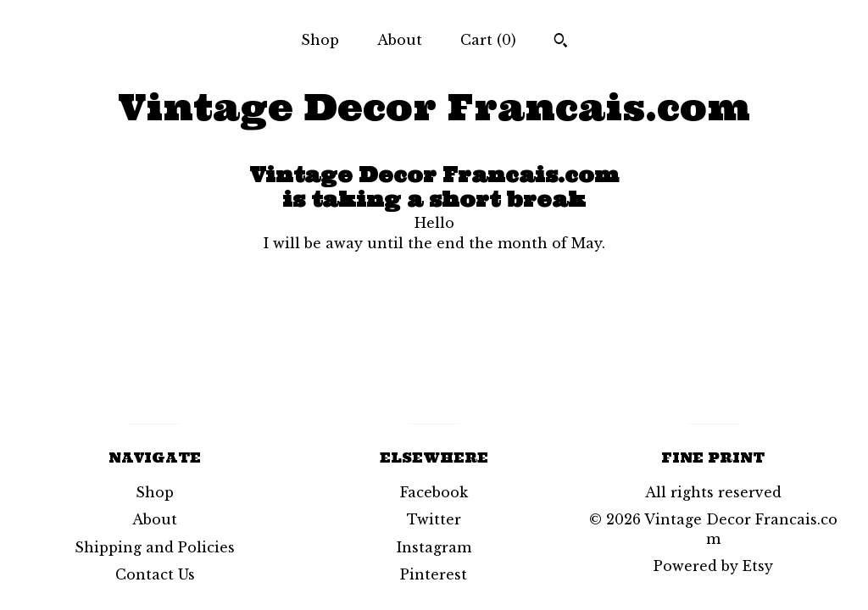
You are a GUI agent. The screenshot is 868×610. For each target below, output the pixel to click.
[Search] (561, 42)
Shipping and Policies (155, 547)
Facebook (434, 492)
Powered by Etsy (713, 566)
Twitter (434, 519)
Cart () (488, 40)
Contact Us (155, 574)
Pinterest (434, 574)
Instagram (434, 547)
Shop (320, 40)
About (400, 40)
